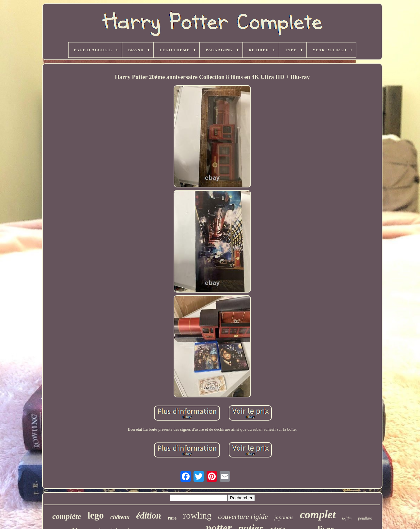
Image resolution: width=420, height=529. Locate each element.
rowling (197, 515)
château (120, 517)
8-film (347, 518)
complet (318, 514)
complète (67, 516)
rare (172, 518)
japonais (284, 517)
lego (96, 515)
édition (149, 516)
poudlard (365, 518)
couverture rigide (243, 516)
